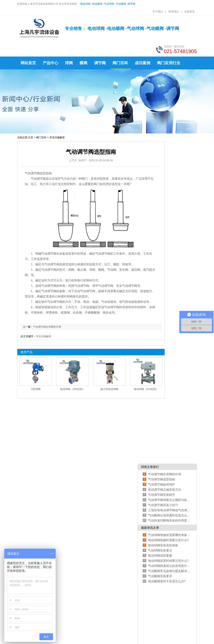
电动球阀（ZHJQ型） (146, 389)
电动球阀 (85, 4)
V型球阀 (36, 389)
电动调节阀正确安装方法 (165, 490)
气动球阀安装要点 (160, 550)
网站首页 (28, 63)
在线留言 (190, 12)
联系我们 (174, 12)
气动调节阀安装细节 (162, 495)
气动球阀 (109, 4)
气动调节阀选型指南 (162, 479)
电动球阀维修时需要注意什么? (168, 540)
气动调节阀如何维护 (162, 484)
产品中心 (51, 63)
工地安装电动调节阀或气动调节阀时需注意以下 (169, 510)
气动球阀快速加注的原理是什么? (169, 566)
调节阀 (131, 4)
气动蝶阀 (121, 4)
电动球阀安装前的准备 (163, 545)
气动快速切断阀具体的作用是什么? (169, 520)
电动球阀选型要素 (160, 556)
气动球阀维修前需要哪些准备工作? (169, 535)
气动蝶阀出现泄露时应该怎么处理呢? (169, 515)
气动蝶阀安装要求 (160, 576)
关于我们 (158, 12)
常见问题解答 (57, 137)
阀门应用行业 (169, 63)
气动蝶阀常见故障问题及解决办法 (169, 571)
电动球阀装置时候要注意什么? (168, 561)
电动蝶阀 (97, 4)
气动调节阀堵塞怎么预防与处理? (169, 500)
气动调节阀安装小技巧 (163, 505)
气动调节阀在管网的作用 (47, 327)
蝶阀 (83, 63)
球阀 (69, 63)
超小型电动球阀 (109, 389)
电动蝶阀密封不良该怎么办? (167, 581)
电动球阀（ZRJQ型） (72, 389)
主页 (31, 137)
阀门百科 (120, 63)
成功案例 (143, 63)
